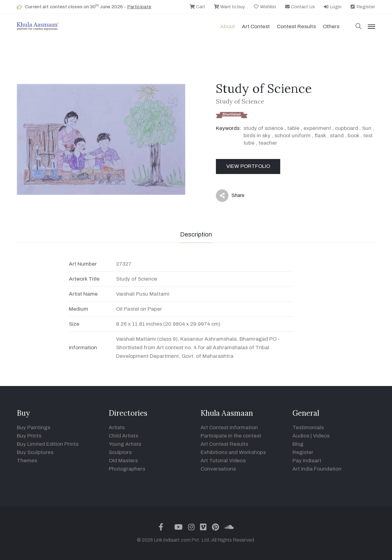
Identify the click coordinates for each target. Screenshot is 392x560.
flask (320, 136)
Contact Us (300, 7)
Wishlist (265, 7)
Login (332, 7)
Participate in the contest (231, 436)
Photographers (127, 469)
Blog (298, 444)
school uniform (292, 136)
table (293, 128)
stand (337, 136)
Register (362, 7)
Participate (139, 7)
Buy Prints (29, 436)
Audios (301, 436)
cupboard (347, 128)
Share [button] (230, 196)
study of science (263, 128)
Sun (367, 128)
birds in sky (257, 136)
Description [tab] (196, 234)
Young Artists (125, 444)
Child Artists (123, 436)
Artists (117, 428)
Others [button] (331, 26)
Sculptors (120, 452)
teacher (268, 143)
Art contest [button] (256, 26)
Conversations (218, 469)
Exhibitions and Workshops (233, 452)
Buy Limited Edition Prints (48, 444)
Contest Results (296, 26)
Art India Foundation (317, 469)
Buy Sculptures (35, 452)
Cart (197, 7)
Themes (27, 461)
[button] (359, 27)
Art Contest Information (229, 428)
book (353, 136)
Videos (321, 436)
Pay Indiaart (307, 461)
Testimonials (308, 428)
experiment (317, 128)
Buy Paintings (34, 428)
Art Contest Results (224, 444)
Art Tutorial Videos (223, 461)
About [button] (228, 26)
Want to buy (229, 7)
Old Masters (123, 461)
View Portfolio (248, 166)
